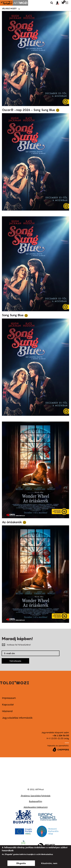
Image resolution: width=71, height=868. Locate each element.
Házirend (7, 711)
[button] (59, 3)
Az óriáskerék (12, 522)
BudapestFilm (36, 801)
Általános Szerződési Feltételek (36, 796)
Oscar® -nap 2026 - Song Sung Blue (29, 110)
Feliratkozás (15, 661)
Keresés (52, 3)
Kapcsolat (8, 705)
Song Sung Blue (13, 315)
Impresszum (9, 698)
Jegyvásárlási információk (17, 718)
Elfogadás (21, 863)
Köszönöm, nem (49, 863)
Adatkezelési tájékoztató (36, 807)
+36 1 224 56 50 (61, 735)
